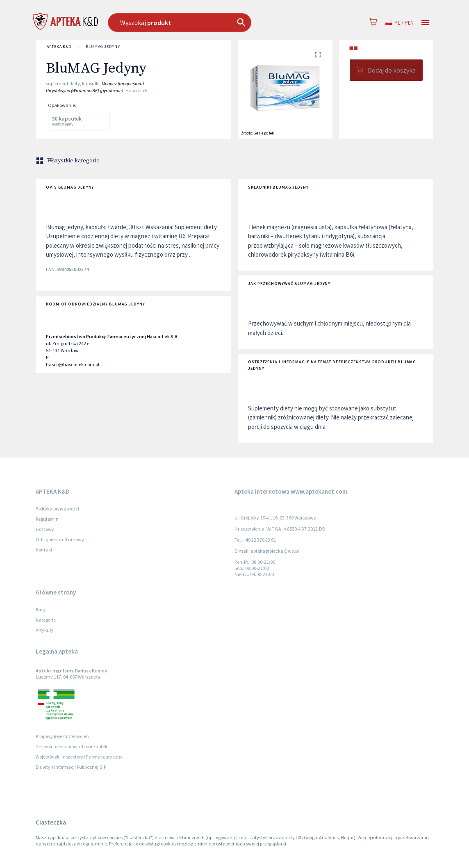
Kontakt (44, 550)
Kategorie (46, 620)
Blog (40, 609)
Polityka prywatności (57, 509)
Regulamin (47, 519)
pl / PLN (399, 23)
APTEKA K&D (59, 47)
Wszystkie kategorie (68, 161)
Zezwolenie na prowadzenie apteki (72, 746)
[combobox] (201, 23)
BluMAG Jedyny (103, 47)
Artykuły (44, 630)
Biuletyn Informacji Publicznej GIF (71, 767)
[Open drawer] (425, 23)
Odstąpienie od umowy (60, 539)
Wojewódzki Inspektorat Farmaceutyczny (79, 757)
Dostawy (45, 529)
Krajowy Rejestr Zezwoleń (62, 736)
